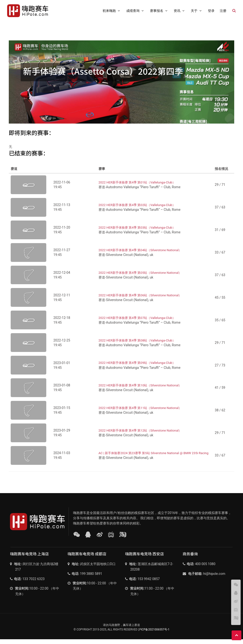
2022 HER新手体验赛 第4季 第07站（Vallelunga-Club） (139, 322)
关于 (197, 11)
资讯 (180, 11)
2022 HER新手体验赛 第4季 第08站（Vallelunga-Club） (139, 345)
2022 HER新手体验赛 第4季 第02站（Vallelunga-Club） (139, 210)
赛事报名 (159, 11)
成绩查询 (136, 11)
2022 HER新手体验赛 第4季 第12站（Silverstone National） (143, 435)
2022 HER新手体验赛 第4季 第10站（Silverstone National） (143, 390)
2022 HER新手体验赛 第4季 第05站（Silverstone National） (143, 277)
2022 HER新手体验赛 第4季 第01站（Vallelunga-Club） (139, 187)
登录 (211, 11)
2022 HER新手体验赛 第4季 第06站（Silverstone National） (143, 300)
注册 (223, 11)
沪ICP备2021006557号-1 (154, 634)
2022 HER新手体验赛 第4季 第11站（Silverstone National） (143, 413)
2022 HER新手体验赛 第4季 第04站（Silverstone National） (143, 255)
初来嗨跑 (112, 11)
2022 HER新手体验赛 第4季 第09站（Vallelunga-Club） (139, 368)
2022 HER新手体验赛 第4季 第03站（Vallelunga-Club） (139, 232)
